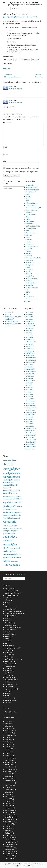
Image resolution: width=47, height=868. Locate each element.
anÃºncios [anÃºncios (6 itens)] (9, 477)
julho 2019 (29, 312)
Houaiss (29, 240)
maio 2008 (29, 422)
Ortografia (29, 260)
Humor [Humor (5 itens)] (13, 512)
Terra (28, 290)
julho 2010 (29, 383)
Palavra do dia (31, 262)
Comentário (8, 123)
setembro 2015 (31, 342)
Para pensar (30, 265)
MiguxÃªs (29, 249)
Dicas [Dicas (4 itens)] (10, 493)
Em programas (31, 228)
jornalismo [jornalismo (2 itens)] (7, 515)
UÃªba (28, 292)
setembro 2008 (31, 412)
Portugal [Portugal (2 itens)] (6, 531)
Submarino (30, 285)
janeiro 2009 (30, 403)
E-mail (6, 154)
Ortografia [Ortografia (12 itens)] (10, 522)
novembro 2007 (31, 435)
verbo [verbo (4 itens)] (6, 565)
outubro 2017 (30, 326)
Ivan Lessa (29, 244)
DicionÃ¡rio (30, 222)
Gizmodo (29, 235)
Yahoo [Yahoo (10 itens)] (16, 565)
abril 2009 (29, 397)
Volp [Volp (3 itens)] (10, 565)
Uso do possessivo (32, 299)
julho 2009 (29, 390)
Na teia (28, 251)
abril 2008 (29, 424)
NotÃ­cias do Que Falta (33, 258)
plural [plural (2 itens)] (20, 528)
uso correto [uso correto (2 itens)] (14, 561)
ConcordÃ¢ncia (31, 206)
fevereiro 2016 (31, 340)
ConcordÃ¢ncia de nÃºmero (14, 614)
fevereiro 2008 (31, 428)
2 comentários (34, 17)
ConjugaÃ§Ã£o (31, 215)
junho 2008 (30, 419)
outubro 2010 (30, 381)
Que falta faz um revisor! (25, 2)
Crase (28, 217)
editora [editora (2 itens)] (12, 496)
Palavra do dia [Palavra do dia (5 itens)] (10, 526)
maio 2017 (29, 330)
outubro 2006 (30, 444)
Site (5, 161)
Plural (28, 267)
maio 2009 (29, 394)
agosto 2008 (30, 415)
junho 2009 (30, 392)
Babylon (29, 196)
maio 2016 (29, 337)
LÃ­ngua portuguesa (32, 247)
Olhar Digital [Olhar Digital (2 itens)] (15, 518)
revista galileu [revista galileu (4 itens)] (10, 551)
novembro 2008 (31, 408)
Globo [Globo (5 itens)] (6, 512)
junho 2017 (29, 328)
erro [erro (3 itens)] (16, 496)
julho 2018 (29, 317)
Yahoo (28, 301)
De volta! (8, 314)
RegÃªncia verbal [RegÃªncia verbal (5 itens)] (12, 548)
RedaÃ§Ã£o (30, 276)
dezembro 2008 (31, 406)
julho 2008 (29, 417)
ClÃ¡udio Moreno (32, 203)
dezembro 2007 (31, 433)
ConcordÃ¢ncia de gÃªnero (35, 208)
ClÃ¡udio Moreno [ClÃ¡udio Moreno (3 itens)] (13, 480)
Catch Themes (29, 866)
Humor (7, 69)
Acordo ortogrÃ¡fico (33, 190)
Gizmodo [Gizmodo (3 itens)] (13, 509)
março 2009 (30, 399)
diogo (11, 86)
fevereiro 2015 (31, 349)
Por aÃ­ (28, 272)
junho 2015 (29, 344)
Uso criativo (30, 297)
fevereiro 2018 (31, 321)
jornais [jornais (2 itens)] (19, 513)
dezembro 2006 (31, 442)
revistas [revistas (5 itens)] (7, 554)
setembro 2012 (31, 362)
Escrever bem (30, 233)
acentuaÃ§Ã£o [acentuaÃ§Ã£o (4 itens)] (10, 460)
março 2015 (30, 346)
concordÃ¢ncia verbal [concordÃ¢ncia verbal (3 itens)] (12, 490)
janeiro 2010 (30, 387)
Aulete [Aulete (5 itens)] (17, 477)
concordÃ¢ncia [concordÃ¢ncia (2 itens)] (8, 482)
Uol (27, 294)
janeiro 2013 (30, 355)
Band (28, 199)
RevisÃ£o (29, 281)
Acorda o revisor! (32, 187)
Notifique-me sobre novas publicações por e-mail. (22, 172)
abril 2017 (29, 333)
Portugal (29, 274)
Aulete (28, 194)
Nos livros (29, 253)
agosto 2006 (30, 449)
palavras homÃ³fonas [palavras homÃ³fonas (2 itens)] (11, 528)
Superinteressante (32, 288)
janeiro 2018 (30, 324)
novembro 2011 (31, 371)
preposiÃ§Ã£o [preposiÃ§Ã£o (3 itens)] (9, 533)
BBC (27, 201)
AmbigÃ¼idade (31, 192)
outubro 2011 (30, 374)
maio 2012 (29, 367)
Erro (27, 231)
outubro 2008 (30, 410)
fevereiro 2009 (31, 401)
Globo (28, 237)
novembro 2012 (31, 360)
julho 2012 (29, 365)
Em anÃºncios (31, 224)
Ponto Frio (29, 269)
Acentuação (30, 185)
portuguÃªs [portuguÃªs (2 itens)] (14, 531)
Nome (6, 147)
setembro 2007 (31, 440)
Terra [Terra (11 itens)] (7, 561)
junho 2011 (29, 378)
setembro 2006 (31, 447)
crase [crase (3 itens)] (5, 493)
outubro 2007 (30, 437)
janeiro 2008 (30, 431)
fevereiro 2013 (31, 353)
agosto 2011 (30, 376)
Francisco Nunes (21, 17)
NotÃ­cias (29, 256)
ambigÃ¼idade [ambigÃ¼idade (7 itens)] (12, 473)
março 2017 (30, 335)
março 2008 (30, 426)
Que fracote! (9, 312)
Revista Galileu (31, 283)
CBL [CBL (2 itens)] (5, 480)
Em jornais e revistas (33, 226)
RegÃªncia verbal (32, 278)
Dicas (28, 219)
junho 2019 (29, 314)
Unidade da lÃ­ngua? (11, 321)
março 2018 (30, 319)
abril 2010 (29, 385)
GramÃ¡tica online (11, 712)
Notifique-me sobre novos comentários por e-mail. (22, 168)
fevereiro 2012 (31, 369)
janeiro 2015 (30, 351)
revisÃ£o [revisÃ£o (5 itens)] (15, 554)
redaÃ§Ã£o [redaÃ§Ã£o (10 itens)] (10, 537)
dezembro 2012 (31, 358)
